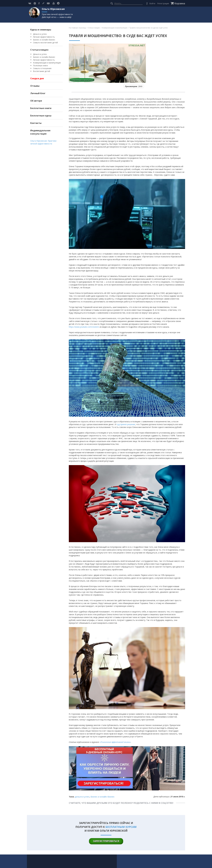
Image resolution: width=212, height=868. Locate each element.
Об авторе (36, 101)
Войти (152, 3)
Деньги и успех (40, 34)
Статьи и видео (39, 50)
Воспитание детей (42, 71)
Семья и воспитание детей (45, 43)
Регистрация (163, 3)
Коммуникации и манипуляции (47, 63)
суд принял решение (126, 424)
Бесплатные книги (41, 108)
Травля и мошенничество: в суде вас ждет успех (149, 28)
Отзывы (35, 86)
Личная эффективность (44, 37)
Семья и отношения (42, 68)
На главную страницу (77, 28)
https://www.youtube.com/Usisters (84, 327)
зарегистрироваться (106, 841)
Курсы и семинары (41, 30)
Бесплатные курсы (41, 116)
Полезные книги (40, 66)
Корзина (180, 3)
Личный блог (38, 93)
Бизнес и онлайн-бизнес (44, 40)
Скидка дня (37, 78)
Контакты (36, 123)
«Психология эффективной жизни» (115, 742)
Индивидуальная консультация (40, 132)
